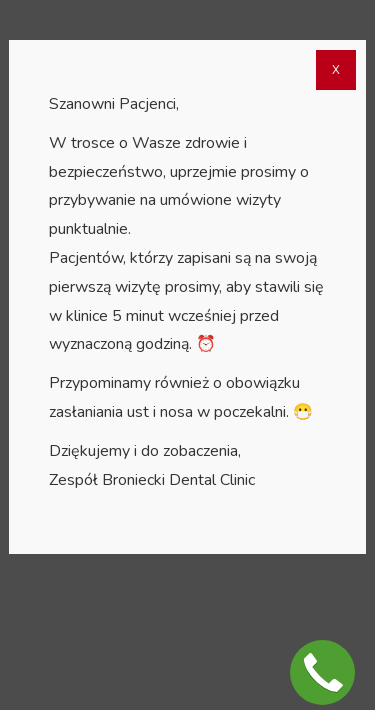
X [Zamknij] (336, 70)
